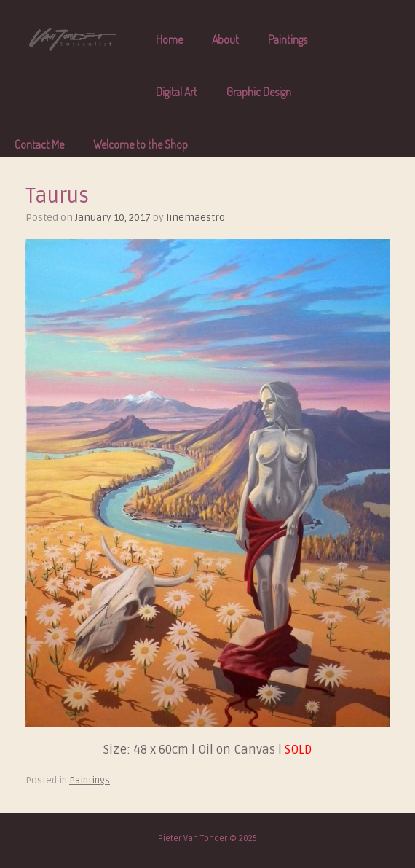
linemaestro (195, 218)
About (225, 39)
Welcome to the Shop (141, 144)
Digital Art (177, 92)
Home (169, 39)
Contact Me (39, 144)
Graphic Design (259, 92)
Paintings (288, 39)
